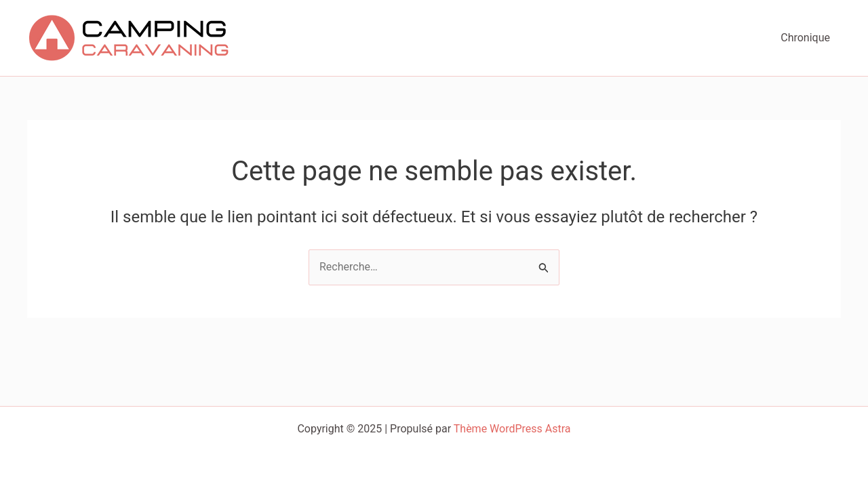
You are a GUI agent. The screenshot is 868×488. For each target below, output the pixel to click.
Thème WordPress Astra (512, 429)
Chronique (805, 38)
